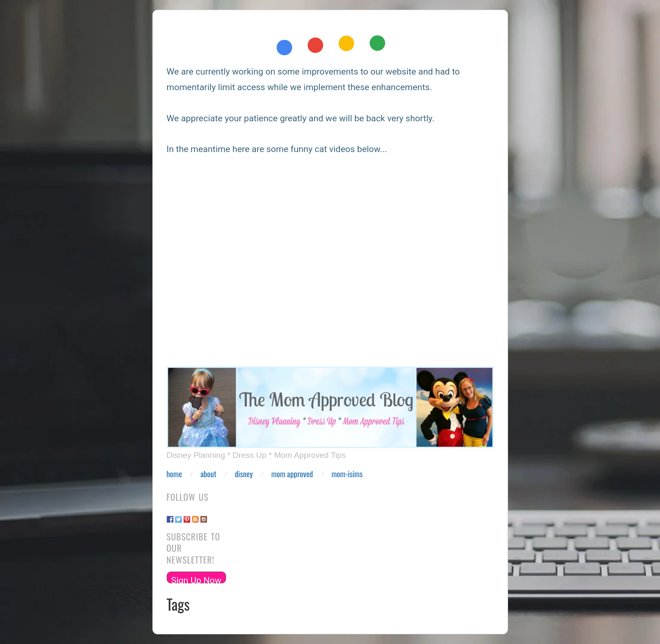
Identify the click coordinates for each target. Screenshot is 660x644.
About (208, 474)
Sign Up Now (197, 579)
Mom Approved (292, 474)
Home (174, 474)
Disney (244, 474)
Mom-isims (347, 474)
